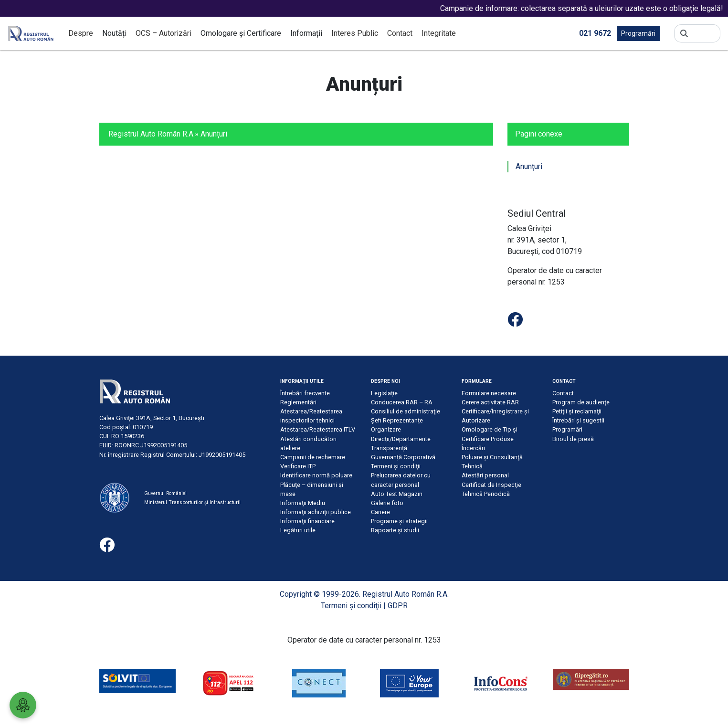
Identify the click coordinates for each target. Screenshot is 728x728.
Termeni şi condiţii (396, 466)
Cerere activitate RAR (490, 402)
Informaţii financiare (307, 521)
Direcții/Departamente (401, 439)
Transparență (389, 448)
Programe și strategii (399, 521)
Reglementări (298, 402)
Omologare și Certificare (241, 33)
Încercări (473, 448)
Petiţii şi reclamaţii (577, 411)
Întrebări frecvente (305, 393)
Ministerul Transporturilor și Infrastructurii (192, 502)
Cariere (380, 512)
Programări (638, 33)
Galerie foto (387, 503)
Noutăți (114, 33)
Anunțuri (529, 166)
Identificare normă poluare (316, 475)
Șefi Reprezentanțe (397, 420)
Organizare (386, 429)
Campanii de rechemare (313, 457)
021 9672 (595, 33)
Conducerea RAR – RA (402, 402)
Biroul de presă (573, 439)
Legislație (384, 393)
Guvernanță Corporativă (403, 457)
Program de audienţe (581, 402)
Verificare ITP (298, 466)
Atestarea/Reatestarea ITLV (318, 429)
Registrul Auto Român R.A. (152, 134)
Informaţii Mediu (303, 503)
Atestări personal (485, 475)
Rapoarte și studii (395, 530)
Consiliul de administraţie (406, 411)
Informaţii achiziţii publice (316, 512)
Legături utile (298, 530)
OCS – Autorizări (164, 33)
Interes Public (355, 33)
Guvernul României (165, 493)
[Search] (704, 33)
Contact (400, 33)
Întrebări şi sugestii (578, 420)
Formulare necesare (489, 393)
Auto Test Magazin (397, 494)
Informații (306, 33)
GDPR (398, 606)
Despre (81, 33)
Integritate (439, 33)
